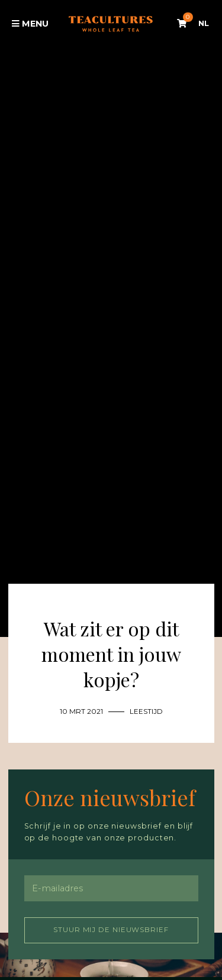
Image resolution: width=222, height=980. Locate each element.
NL (204, 23)
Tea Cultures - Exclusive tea (111, 24)
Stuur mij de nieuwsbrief (111, 930)
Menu (30, 24)
